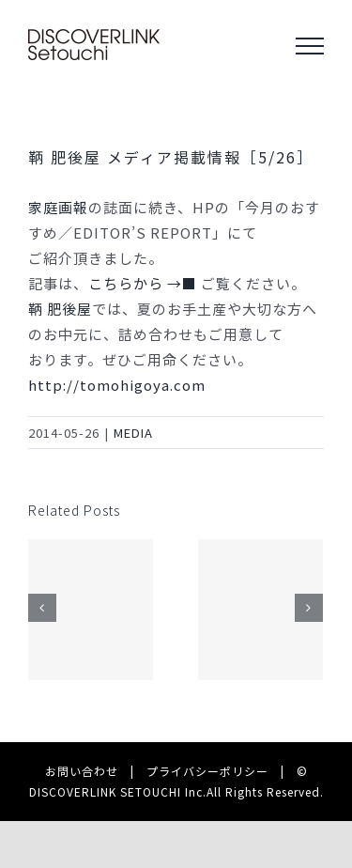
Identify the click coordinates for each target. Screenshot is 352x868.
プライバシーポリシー (207, 771)
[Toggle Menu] (310, 46)
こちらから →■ (145, 283)
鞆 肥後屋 (60, 309)
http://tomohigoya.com (117, 385)
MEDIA (133, 433)
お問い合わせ (82, 771)
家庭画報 (58, 207)
